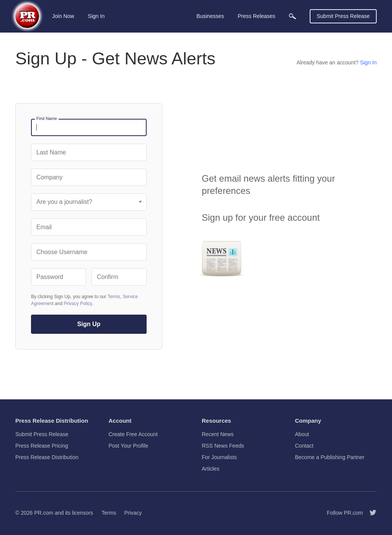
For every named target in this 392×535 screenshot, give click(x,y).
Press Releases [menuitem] (256, 16)
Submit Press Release (343, 16)
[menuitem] (292, 16)
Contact (304, 446)
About (302, 434)
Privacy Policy (78, 304)
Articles (211, 469)
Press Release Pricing (42, 446)
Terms (114, 297)
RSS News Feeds (223, 446)
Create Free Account (133, 434)
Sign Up (89, 324)
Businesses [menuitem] (210, 16)
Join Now (63, 16)
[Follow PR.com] (370, 513)
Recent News (218, 434)
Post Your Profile (129, 446)
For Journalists (219, 457)
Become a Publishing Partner (330, 457)
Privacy (133, 513)
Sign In (96, 16)
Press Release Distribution (47, 457)
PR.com (44, 513)
